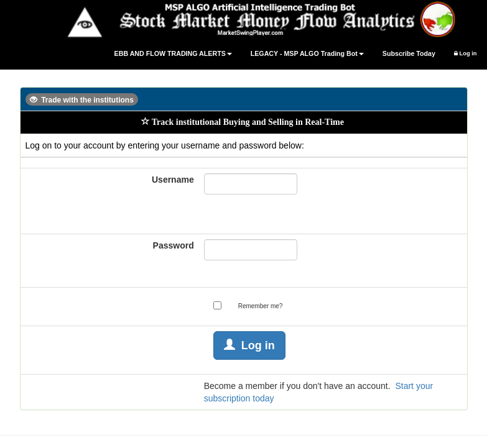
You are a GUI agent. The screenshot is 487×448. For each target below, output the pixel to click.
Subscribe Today (409, 53)
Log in (466, 53)
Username (173, 180)
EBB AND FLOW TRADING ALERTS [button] (173, 53)
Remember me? (261, 306)
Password (174, 245)
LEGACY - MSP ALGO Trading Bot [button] (307, 53)
